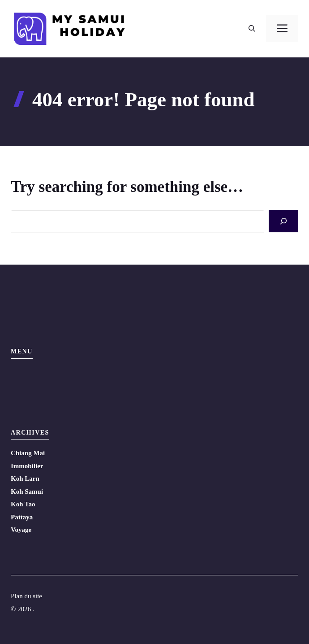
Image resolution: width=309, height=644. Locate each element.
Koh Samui (27, 492)
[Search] (283, 221)
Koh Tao (23, 504)
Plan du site (26, 596)
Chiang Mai (28, 453)
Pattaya (22, 517)
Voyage (21, 530)
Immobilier (27, 466)
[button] (252, 29)
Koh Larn (25, 479)
